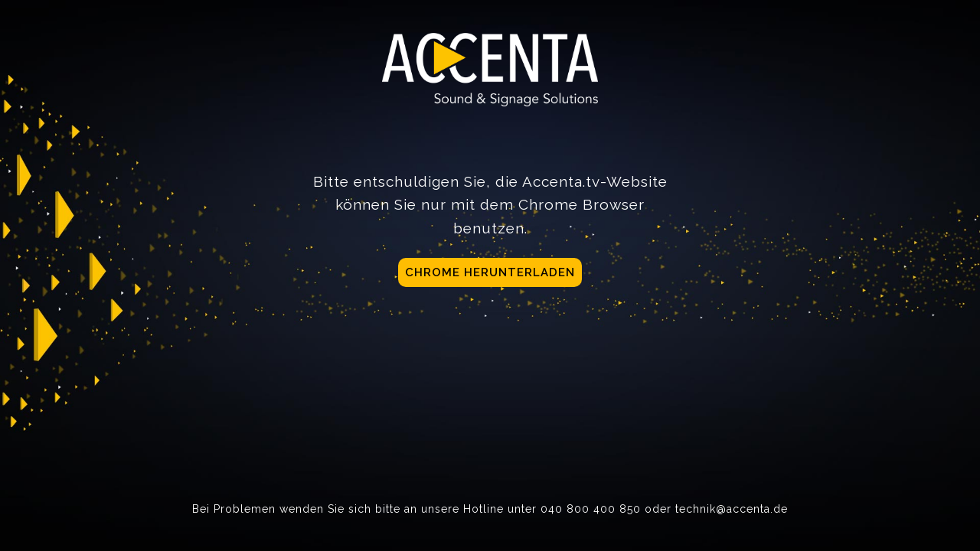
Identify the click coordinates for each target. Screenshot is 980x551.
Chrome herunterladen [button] (490, 272)
